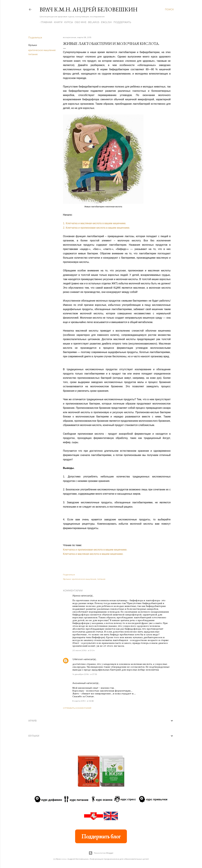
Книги (57, 22)
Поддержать (121, 22)
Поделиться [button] (35, 38)
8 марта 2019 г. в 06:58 (83, 701)
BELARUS (93, 22)
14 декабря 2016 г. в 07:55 (85, 674)
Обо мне (79, 22)
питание (33, 54)
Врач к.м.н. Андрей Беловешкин (89, 9)
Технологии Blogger (101, 853)
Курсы (67, 22)
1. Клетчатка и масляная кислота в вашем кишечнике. (95, 223)
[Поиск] (169, 9)
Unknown (78, 659)
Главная (45, 22)
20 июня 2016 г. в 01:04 (84, 650)
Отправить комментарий (77, 708)
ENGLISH (105, 22)
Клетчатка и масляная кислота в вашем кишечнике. (93, 554)
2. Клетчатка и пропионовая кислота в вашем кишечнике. (97, 228)
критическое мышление (42, 50)
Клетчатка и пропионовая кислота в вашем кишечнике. (95, 550)
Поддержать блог (101, 836)
